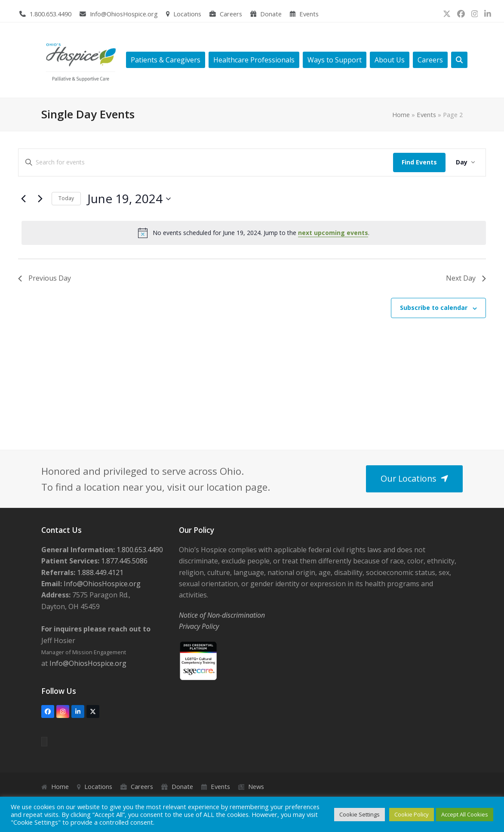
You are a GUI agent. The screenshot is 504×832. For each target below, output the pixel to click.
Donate (271, 14)
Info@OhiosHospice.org (124, 14)
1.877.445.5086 (123, 561)
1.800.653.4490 (51, 14)
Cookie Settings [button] (360, 814)
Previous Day (45, 278)
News (256, 786)
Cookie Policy (412, 814)
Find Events (419, 162)
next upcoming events (333, 233)
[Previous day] (23, 199)
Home (401, 114)
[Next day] (40, 199)
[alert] (254, 233)
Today (66, 198)
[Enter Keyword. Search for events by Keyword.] (206, 162)
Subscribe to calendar (434, 308)
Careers (231, 14)
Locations (187, 14)
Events (309, 14)
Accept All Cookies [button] (465, 814)
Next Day (466, 278)
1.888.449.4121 (99, 572)
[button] (459, 60)
